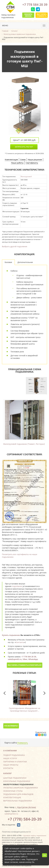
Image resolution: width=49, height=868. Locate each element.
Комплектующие (12, 797)
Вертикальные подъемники (18, 801)
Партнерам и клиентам (15, 762)
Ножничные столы (13, 791)
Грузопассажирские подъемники (21, 788)
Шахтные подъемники (15, 778)
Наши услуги (10, 758)
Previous (10, 419)
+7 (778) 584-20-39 (25, 819)
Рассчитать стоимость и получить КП (25, 665)
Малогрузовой (26, 176)
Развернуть (23, 743)
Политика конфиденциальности (16, 832)
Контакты (20, 642)
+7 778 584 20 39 (35, 4)
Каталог (8, 773)
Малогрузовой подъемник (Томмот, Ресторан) (24, 444)
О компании (10, 751)
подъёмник (17, 586)
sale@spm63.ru (11, 814)
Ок (45, 855)
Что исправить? (11, 726)
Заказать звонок (28, 15)
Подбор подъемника (14, 755)
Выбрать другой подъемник (15, 246)
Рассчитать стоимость (42, 15)
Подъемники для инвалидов (18, 794)
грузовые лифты (29, 835)
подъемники (41, 835)
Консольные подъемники (17, 781)
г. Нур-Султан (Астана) (26, 807)
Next (39, 419)
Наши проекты (11, 765)
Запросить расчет (24, 147)
